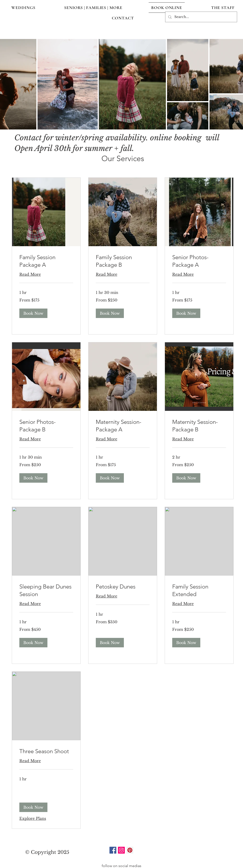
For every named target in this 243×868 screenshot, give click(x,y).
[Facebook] (113, 850)
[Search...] (201, 17)
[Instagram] (121, 850)
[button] (33, 313)
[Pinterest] (130, 850)
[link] (46, 261)
